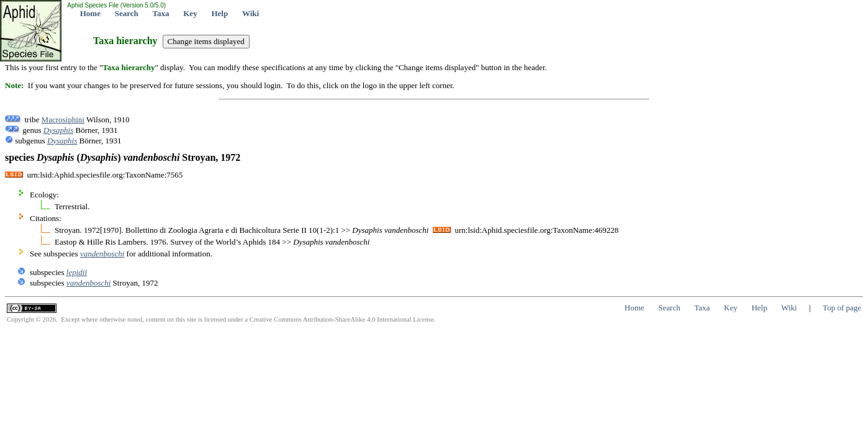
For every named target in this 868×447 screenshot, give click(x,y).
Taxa (161, 13)
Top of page (842, 308)
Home (90, 13)
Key (190, 13)
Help (219, 13)
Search (127, 13)
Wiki (251, 13)
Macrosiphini (63, 120)
